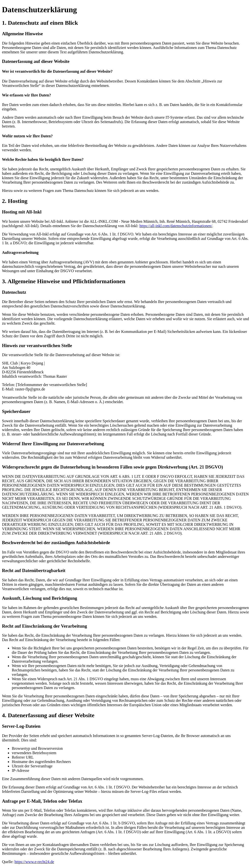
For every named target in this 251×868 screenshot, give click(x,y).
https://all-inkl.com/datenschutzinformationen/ (176, 226)
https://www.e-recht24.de (34, 862)
